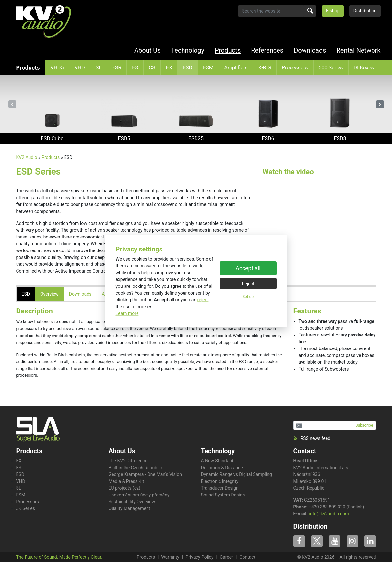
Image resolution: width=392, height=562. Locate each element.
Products (228, 50)
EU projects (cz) (125, 488)
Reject (248, 283)
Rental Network (359, 50)
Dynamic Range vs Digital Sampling (237, 474)
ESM (208, 68)
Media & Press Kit (126, 481)
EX (169, 68)
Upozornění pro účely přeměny (139, 495)
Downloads (310, 50)
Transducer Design (220, 488)
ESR (117, 68)
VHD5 (57, 68)
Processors (295, 68)
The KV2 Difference (128, 461)
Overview (49, 294)
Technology (188, 50)
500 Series (331, 68)
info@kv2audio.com (329, 514)
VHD (80, 68)
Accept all (248, 268)
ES (135, 68)
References (267, 50)
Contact (305, 451)
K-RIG (265, 68)
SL (99, 68)
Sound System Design (223, 495)
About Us (148, 50)
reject (203, 300)
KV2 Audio (27, 157)
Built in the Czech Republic (135, 468)
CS (152, 68)
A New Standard (217, 461)
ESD (188, 68)
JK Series (26, 508)
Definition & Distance (222, 468)
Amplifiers (236, 68)
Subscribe (364, 425)
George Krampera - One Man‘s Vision (145, 474)
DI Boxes (364, 68)
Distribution (365, 11)
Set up (248, 296)
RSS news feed (312, 438)
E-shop (333, 11)
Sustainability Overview (132, 502)
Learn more (127, 313)
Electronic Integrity (220, 481)
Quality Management (130, 508)
